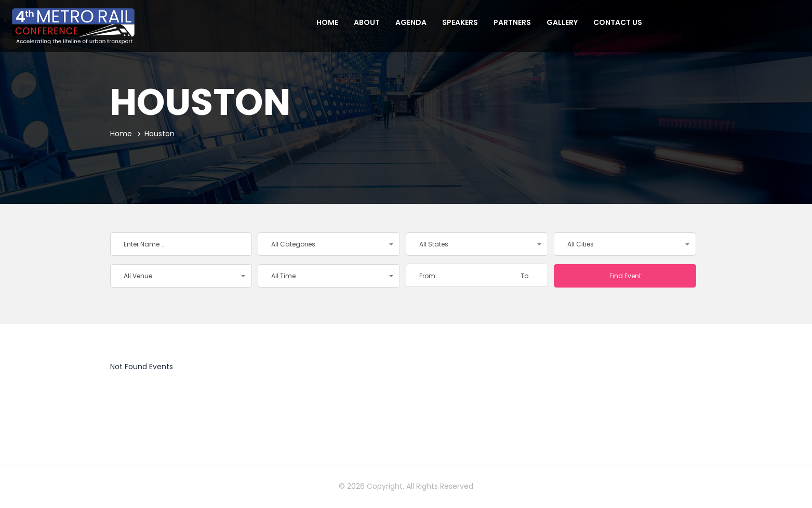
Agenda (411, 22)
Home (327, 22)
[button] (329, 244)
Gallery (562, 22)
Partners (512, 22)
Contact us (618, 22)
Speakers (460, 22)
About (367, 22)
